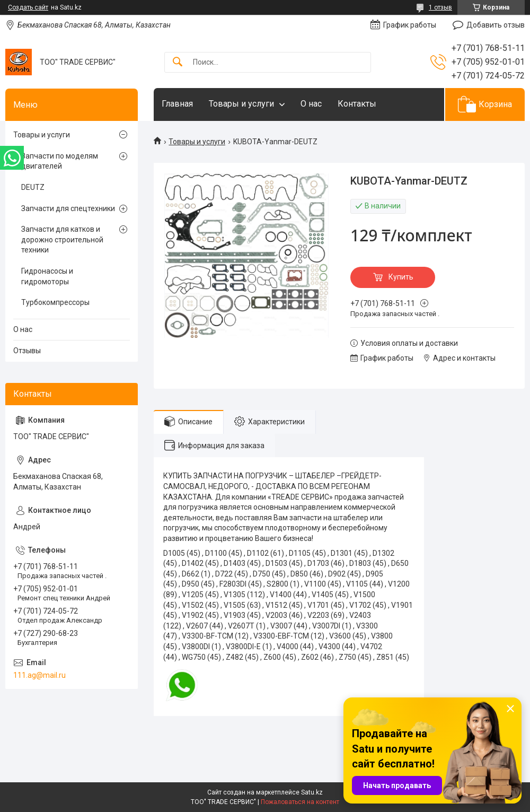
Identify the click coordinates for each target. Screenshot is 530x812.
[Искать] (178, 62)
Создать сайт (28, 7)
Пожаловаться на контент (300, 802)
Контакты (357, 104)
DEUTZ (33, 187)
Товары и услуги (241, 104)
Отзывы (27, 351)
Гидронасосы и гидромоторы (47, 276)
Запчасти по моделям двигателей (60, 161)
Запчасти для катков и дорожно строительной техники (62, 239)
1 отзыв (440, 7)
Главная (177, 104)
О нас (311, 104)
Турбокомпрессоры (55, 302)
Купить (401, 277)
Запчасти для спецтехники (68, 208)
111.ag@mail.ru (39, 675)
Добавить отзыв (496, 25)
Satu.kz (312, 792)
